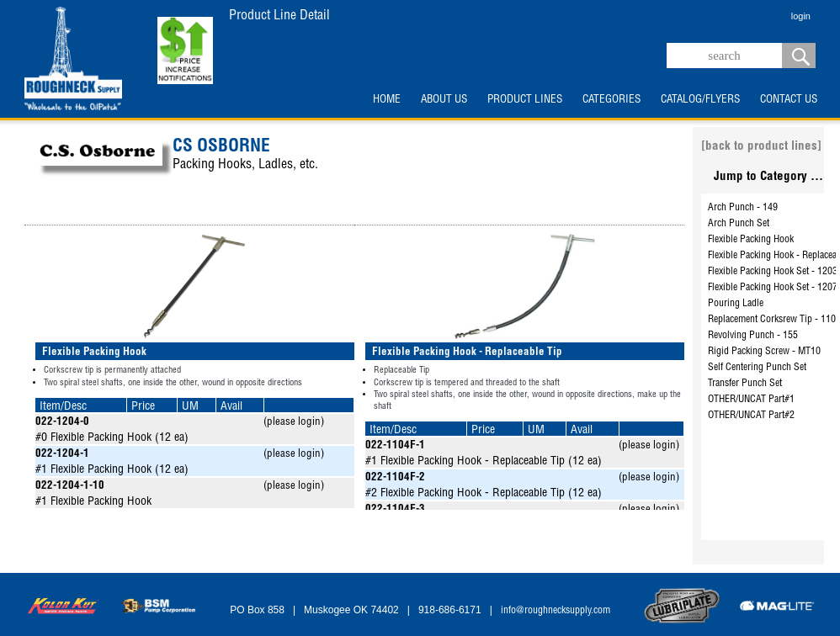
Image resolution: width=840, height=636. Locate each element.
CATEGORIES (611, 100)
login (801, 16)
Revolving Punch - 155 (753, 336)
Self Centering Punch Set (757, 368)
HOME (387, 100)
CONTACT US (789, 100)
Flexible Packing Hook (751, 240)
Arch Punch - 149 (743, 208)
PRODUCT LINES (525, 100)
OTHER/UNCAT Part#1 (751, 400)
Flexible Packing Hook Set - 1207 (773, 288)
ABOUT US (444, 100)
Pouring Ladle (736, 304)
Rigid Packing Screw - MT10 (764, 352)
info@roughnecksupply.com (556, 611)
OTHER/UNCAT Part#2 (751, 416)
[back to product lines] (761, 147)
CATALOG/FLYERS (700, 100)
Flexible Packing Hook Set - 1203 (773, 272)
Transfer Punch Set (745, 384)
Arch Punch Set (739, 224)
